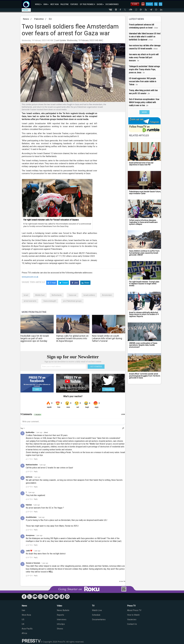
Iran (23, 610)
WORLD (38, 4)
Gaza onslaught (50, 301)
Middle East (40, 295)
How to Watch (133, 615)
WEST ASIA (54, 4)
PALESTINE (65, 4)
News (26, 19)
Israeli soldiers (89, 295)
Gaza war (73, 295)
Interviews (62, 619)
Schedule (96, 615)
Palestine (39, 19)
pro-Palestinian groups (72, 301)
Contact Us (132, 624)
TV (93, 606)
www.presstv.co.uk (30, 277)
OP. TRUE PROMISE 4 (87, 4)
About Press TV (134, 610)
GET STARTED (96, 367)
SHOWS (100, 4)
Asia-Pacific (27, 629)
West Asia (26, 615)
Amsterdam (107, 295)
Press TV (131, 606)
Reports (60, 615)
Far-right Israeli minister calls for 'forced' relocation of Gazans (51, 220)
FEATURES (74, 4)
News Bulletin (63, 610)
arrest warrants (30, 301)
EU (50, 19)
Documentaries (99, 619)
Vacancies (132, 619)
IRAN (46, 4)
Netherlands (57, 295)
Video (59, 606)
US (23, 619)
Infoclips (61, 624)
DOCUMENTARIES (112, 4)
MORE (144, 112)
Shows (60, 629)
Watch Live (97, 610)
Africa (24, 633)
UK (23, 624)
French (149, 4)
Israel (26, 295)
